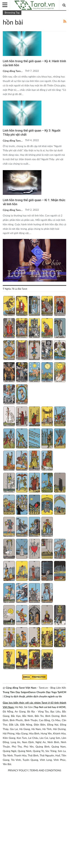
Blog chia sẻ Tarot (4, 32)
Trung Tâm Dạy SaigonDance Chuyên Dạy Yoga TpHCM (34, 692)
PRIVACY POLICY (18, 770)
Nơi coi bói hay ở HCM (52, 707)
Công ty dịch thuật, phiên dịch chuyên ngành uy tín (33, 696)
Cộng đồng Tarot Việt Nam (21, 688)
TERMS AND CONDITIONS (46, 770)
